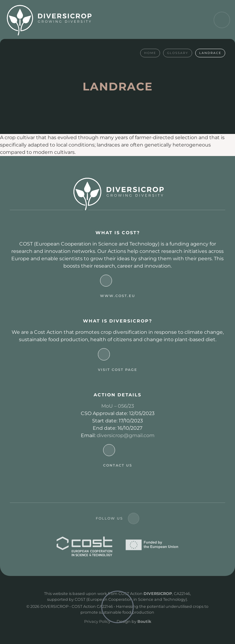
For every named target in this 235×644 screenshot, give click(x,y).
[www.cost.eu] (106, 281)
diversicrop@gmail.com (126, 435)
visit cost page (118, 370)
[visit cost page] (104, 354)
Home (150, 53)
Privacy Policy (97, 621)
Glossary (178, 53)
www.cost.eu (118, 296)
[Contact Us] (109, 450)
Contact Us (118, 465)
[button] (222, 20)
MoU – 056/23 (118, 406)
